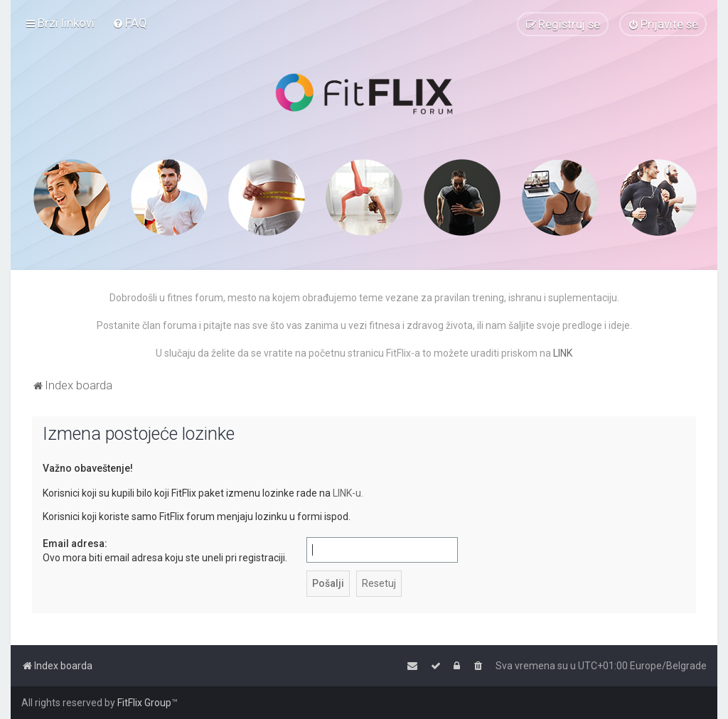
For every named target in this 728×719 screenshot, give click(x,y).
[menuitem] (130, 23)
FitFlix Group (144, 703)
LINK (563, 353)
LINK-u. (348, 493)
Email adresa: (75, 544)
